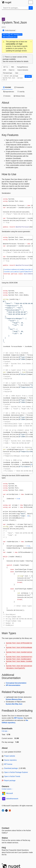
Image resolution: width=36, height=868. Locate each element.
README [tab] (7, 87)
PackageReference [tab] (22, 67)
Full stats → (5, 731)
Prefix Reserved (10, 30)
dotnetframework (12, 799)
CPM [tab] (4, 70)
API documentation (13, 685)
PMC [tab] (13, 67)
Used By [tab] (21, 92)
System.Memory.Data (14, 699)
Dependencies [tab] (9, 92)
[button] (17, 46)
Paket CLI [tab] (12, 70)
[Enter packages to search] (15, 8)
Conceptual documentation (16, 683)
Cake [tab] (17, 73)
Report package (10, 781)
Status (5, 838)
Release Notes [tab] (19, 96)
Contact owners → (8, 789)
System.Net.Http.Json (14, 704)
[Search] (31, 8)
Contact (5, 828)
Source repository (10, 760)
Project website (10, 756)
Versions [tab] (7, 96)
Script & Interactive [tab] (23, 70)
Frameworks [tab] (19, 87)
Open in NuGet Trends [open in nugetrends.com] (12, 776)
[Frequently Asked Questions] (4, 848)
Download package (11, 768)
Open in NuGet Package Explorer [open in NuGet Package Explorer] (16, 772)
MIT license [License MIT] (8, 764)
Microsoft (10, 793)
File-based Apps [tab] (8, 73)
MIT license (18, 718)
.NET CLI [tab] (6, 67)
